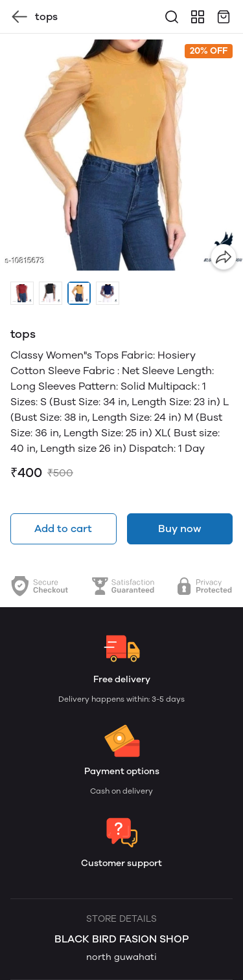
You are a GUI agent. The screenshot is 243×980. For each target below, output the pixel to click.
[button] (22, 293)
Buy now (179, 529)
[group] (121, 155)
